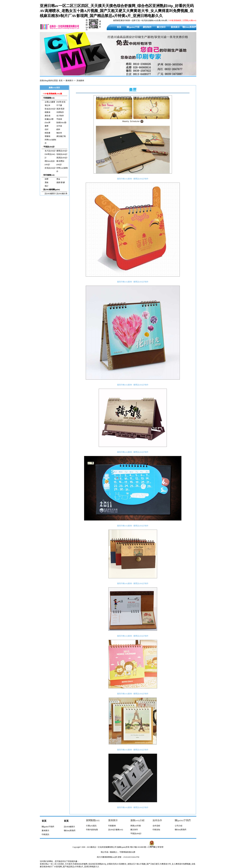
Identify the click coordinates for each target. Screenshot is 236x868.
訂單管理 (160, 847)
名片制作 (60, 116)
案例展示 (175, 27)
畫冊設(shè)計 (62, 151)
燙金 (58, 179)
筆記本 (47, 105)
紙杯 (58, 129)
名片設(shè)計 (50, 151)
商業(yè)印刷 (136, 826)
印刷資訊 (45, 834)
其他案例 (80, 81)
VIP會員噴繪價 (175, 20)
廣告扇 (47, 116)
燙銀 (47, 182)
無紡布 (59, 133)
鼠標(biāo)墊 (61, 123)
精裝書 (47, 133)
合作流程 (156, 826)
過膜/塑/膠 (61, 182)
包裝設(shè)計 (62, 154)
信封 (47, 129)
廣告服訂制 (61, 136)
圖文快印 (161, 27)
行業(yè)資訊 (91, 826)
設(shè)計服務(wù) (116, 830)
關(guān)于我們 (48, 827)
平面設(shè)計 (136, 834)
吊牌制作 (60, 112)
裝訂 (47, 186)
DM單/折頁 (61, 102)
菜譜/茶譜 (60, 109)
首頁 (119, 27)
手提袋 (59, 119)
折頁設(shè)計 (50, 168)
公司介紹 (179, 826)
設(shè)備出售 (62, 194)
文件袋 (59, 126)
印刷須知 (156, 830)
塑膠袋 (47, 136)
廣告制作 (147, 27)
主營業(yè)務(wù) (189, 20)
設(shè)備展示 (50, 194)
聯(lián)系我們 (189, 27)
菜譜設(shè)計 (62, 158)
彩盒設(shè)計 (50, 109)
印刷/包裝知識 (92, 830)
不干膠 (59, 105)
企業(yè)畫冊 (50, 102)
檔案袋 (47, 112)
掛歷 (47, 179)
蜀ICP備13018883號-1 (139, 847)
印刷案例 (112, 826)
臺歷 (47, 126)
